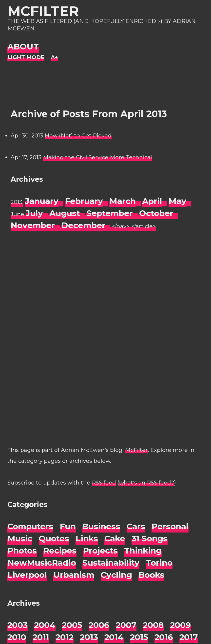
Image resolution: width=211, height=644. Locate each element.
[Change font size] (54, 57)
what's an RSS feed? (147, 483)
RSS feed (104, 483)
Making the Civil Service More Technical (97, 157)
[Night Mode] (26, 57)
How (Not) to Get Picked (78, 136)
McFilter (43, 11)
